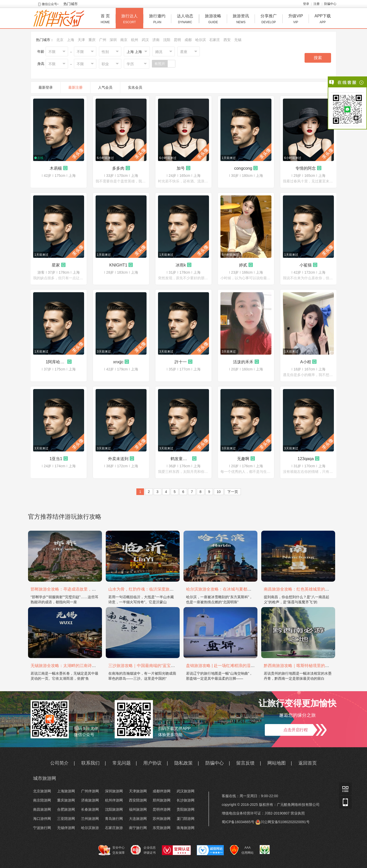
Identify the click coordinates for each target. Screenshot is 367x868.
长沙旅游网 (186, 800)
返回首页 (308, 763)
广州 (103, 40)
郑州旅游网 (162, 800)
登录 (306, 4)
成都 (188, 40)
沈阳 (167, 40)
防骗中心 (330, 4)
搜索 (318, 58)
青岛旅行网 (114, 819)
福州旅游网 (138, 809)
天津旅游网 (138, 791)
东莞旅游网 (162, 828)
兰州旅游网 (90, 819)
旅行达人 (129, 19)
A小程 (306, 362)
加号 (181, 168)
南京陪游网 (42, 800)
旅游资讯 (241, 19)
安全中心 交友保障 (112, 850)
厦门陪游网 (186, 819)
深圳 (113, 40)
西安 (227, 40)
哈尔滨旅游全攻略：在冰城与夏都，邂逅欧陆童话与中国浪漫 (241, 589)
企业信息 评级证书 (143, 850)
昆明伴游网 (162, 809)
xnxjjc (118, 362)
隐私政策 (183, 763)
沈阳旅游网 (114, 809)
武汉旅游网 (186, 791)
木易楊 (56, 168)
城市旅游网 (45, 778)
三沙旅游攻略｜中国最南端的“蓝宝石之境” (146, 666)
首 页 (105, 19)
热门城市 (71, 4)
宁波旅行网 (42, 828)
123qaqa (306, 459)
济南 (156, 40)
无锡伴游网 (66, 828)
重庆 (92, 40)
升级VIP (296, 19)
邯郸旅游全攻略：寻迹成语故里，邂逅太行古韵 (73, 589)
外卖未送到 (118, 459)
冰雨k (181, 265)
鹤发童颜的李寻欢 (181, 459)
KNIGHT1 (118, 265)
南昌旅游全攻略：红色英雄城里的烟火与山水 (305, 589)
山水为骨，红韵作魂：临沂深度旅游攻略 (145, 589)
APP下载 (323, 19)
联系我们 (90, 763)
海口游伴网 (42, 819)
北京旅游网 (42, 791)
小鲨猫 (306, 265)
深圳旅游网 (114, 791)
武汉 (145, 40)
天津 (81, 40)
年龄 (41, 51)
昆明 (177, 40)
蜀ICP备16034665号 (238, 822)
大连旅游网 (138, 819)
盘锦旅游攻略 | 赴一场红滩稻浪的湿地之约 (224, 666)
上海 (71, 40)
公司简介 (59, 763)
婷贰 (243, 265)
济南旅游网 (90, 800)
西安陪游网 (138, 800)
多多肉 (118, 168)
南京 (124, 40)
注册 (317, 4)
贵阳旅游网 (186, 809)
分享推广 (269, 19)
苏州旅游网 (162, 819)
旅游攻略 (213, 19)
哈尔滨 (201, 40)
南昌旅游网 (42, 809)
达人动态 (185, 19)
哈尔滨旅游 (90, 828)
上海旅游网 (66, 791)
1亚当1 (56, 459)
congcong (243, 168)
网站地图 (277, 763)
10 (219, 492)
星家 (56, 265)
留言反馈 (245, 763)
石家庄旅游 (114, 828)
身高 (41, 64)
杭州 (135, 40)
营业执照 (298, 813)
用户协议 (152, 763)
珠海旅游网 (186, 828)
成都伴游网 (162, 791)
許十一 (181, 362)
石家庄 (215, 40)
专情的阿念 (306, 168)
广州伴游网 (90, 791)
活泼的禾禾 (243, 362)
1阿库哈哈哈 (56, 362)
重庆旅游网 (66, 800)
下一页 (233, 492)
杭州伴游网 (114, 800)
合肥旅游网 (66, 809)
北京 (60, 40)
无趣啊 (243, 459)
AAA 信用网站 (242, 850)
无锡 (238, 40)
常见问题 (122, 763)
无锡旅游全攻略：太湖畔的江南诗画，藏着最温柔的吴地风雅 (86, 666)
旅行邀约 (157, 19)
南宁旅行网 (138, 828)
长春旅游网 (90, 809)
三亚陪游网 (66, 819)
